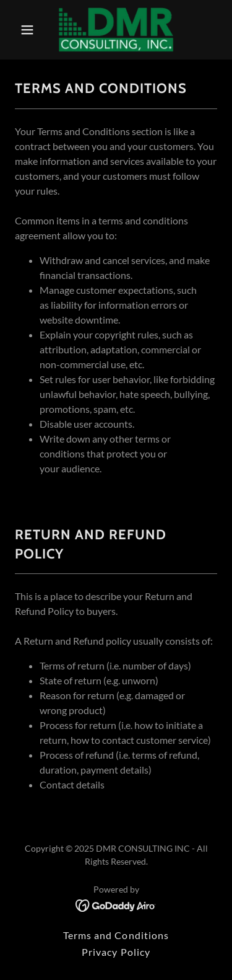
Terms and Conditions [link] (116, 935)
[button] (30, 30)
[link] (116, 30)
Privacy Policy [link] (116, 952)
